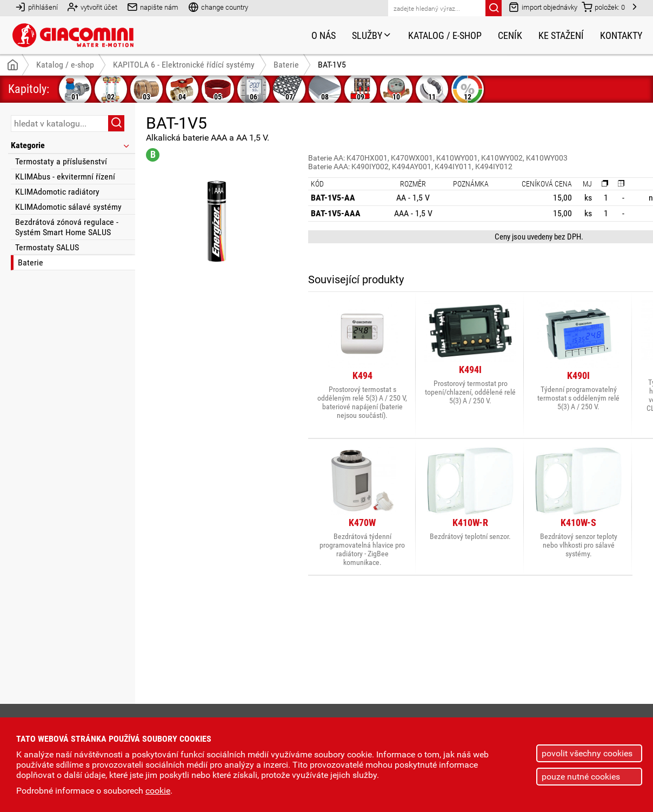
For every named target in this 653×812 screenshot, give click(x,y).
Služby (372, 35)
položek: (603, 7)
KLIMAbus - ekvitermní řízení (65, 177)
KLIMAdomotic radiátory (57, 192)
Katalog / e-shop (445, 35)
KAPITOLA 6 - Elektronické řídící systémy (184, 65)
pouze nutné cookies (581, 777)
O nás (324, 35)
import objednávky (543, 7)
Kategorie (71, 145)
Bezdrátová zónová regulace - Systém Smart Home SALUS (67, 227)
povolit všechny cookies (587, 753)
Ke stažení (561, 35)
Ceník (510, 35)
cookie (158, 791)
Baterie (31, 262)
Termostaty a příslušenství (61, 161)
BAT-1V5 (332, 65)
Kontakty (621, 35)
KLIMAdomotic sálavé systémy (68, 207)
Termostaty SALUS (47, 247)
